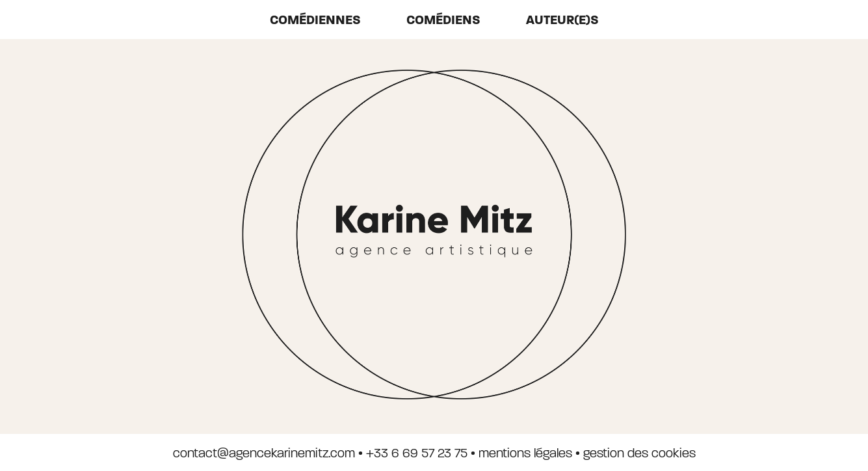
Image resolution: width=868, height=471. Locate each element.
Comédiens (443, 20)
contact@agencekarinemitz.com (264, 453)
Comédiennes (315, 20)
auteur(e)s (562, 20)
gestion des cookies (639, 453)
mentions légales (525, 453)
